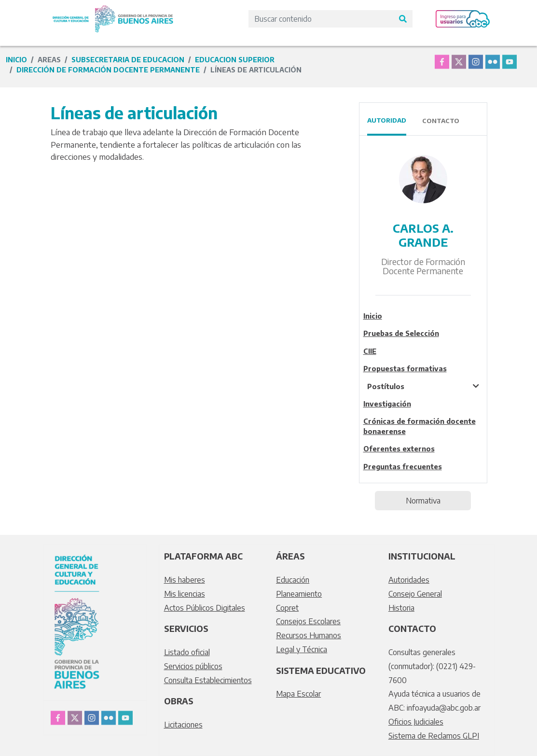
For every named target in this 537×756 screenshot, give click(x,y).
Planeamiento (299, 594)
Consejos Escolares (308, 621)
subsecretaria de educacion (128, 60)
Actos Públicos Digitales (205, 608)
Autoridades (409, 580)
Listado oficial (187, 652)
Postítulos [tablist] (386, 386)
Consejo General (415, 594)
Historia (401, 608)
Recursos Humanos (309, 635)
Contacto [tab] (441, 121)
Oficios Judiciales (416, 722)
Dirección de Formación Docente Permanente (108, 70)
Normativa (423, 501)
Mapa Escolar (298, 694)
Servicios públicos (193, 666)
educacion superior (235, 60)
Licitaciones (183, 725)
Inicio (16, 60)
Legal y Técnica (302, 649)
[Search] (321, 19)
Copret (287, 608)
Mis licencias (185, 594)
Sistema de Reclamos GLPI (434, 736)
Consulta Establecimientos (208, 680)
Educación (293, 580)
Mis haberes (185, 580)
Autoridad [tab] (387, 120)
